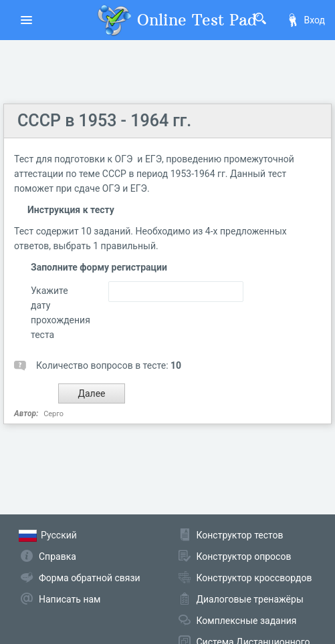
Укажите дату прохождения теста (60, 313)
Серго (53, 414)
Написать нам (70, 599)
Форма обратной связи (90, 578)
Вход (306, 20)
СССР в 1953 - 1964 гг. (104, 121)
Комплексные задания (247, 621)
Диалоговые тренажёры (250, 599)
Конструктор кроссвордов (254, 578)
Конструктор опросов (244, 556)
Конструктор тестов (240, 535)
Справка (58, 556)
